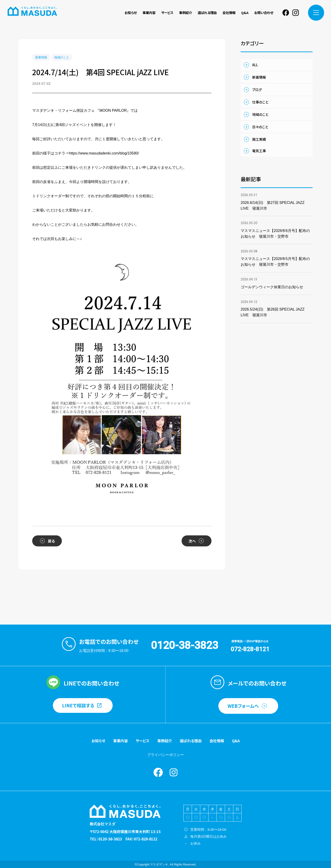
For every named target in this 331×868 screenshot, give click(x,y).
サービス (167, 13)
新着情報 (41, 57)
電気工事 (259, 151)
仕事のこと (260, 102)
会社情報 (229, 13)
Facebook (286, 13)
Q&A (245, 13)
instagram (296, 13)
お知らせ (131, 13)
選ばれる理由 (207, 13)
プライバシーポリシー (165, 755)
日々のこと (260, 127)
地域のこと (62, 57)
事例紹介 (185, 13)
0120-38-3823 (185, 645)
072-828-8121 (250, 649)
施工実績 (259, 139)
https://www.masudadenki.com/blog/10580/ (104, 153)
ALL (255, 65)
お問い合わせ (264, 13)
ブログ (257, 90)
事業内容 (149, 13)
